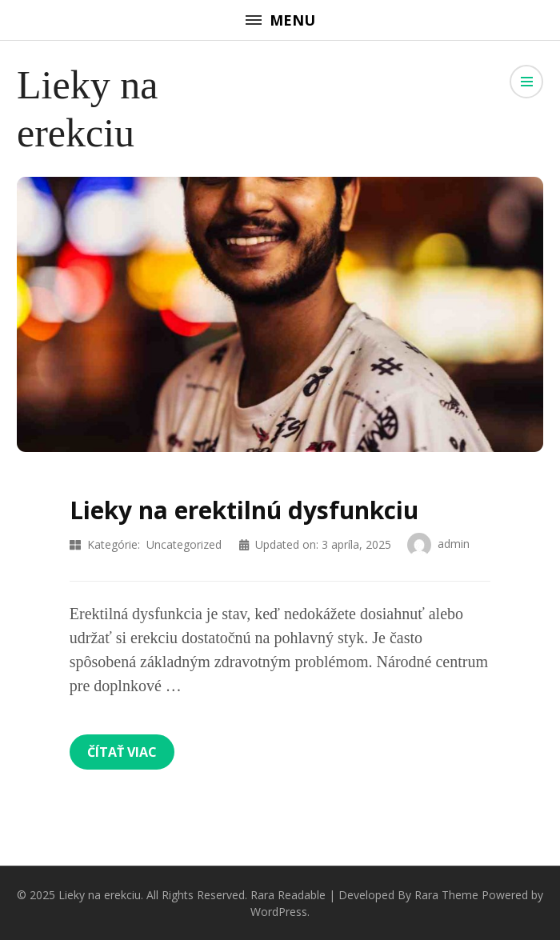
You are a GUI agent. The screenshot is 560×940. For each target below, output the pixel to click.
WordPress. (280, 912)
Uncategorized (184, 544)
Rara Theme (446, 895)
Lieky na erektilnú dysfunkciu (244, 510)
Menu (280, 20)
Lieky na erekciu (100, 895)
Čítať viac (122, 752)
